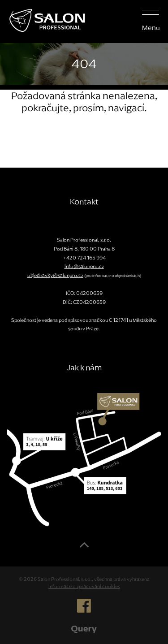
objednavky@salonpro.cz (55, 275)
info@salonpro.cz (84, 266)
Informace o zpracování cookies (84, 586)
